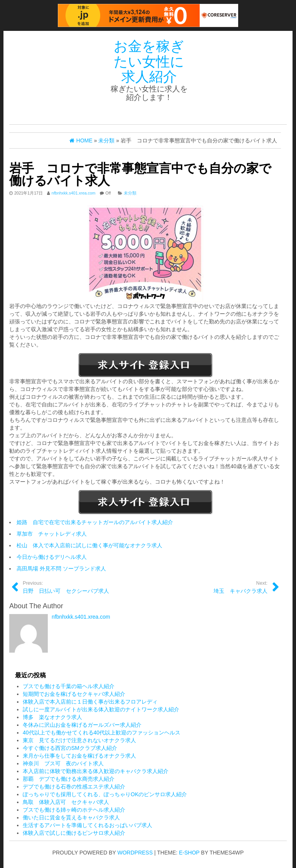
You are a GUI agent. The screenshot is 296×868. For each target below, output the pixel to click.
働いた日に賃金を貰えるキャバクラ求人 (71, 817)
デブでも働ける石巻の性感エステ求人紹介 (74, 787)
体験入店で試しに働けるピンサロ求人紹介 (74, 833)
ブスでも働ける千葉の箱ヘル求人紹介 (69, 686)
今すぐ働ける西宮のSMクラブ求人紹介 (70, 748)
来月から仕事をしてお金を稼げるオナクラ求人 (79, 756)
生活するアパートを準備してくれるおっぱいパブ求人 (87, 825)
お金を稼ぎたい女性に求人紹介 (149, 61)
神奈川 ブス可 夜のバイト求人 (63, 763)
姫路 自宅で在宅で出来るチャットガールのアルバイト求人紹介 (95, 522)
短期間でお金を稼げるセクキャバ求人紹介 (74, 694)
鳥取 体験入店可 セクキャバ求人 (66, 802)
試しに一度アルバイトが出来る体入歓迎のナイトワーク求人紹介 (101, 709)
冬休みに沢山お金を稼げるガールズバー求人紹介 (82, 725)
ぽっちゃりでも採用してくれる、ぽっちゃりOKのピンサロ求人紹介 (105, 794)
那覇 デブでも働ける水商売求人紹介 (69, 779)
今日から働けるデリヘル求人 (52, 557)
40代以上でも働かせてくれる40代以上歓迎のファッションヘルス (102, 733)
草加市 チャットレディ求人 (52, 534)
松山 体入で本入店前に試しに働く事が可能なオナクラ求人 (89, 545)
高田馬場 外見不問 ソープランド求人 (61, 569)
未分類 (130, 193)
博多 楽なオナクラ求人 (52, 717)
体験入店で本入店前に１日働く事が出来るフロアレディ (90, 702)
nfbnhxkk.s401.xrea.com (74, 193)
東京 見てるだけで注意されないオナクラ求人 (79, 740)
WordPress (135, 853)
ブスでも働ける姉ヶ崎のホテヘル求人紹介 (74, 810)
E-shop (189, 853)
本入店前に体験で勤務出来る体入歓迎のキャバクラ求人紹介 (96, 771)
